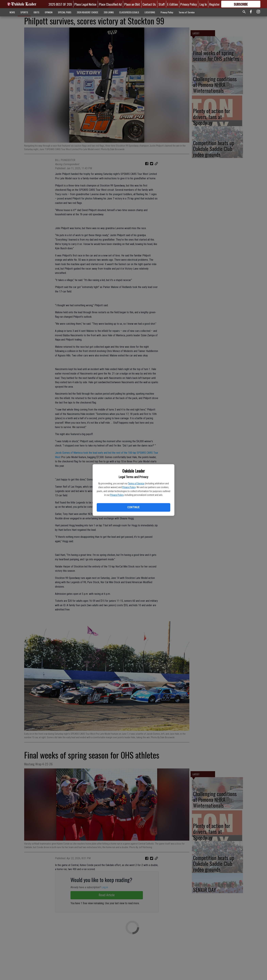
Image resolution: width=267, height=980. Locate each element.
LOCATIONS (150, 12)
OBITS (36, 12)
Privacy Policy (129, 487)
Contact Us (149, 4)
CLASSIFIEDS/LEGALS (129, 12)
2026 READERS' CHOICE (88, 12)
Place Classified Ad (110, 4)
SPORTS (24, 12)
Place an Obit (132, 4)
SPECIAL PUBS (65, 12)
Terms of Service (136, 484)
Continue (133, 507)
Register (214, 4)
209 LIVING (109, 12)
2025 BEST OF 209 (60, 4)
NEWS (12, 12)
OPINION (49, 12)
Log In (203, 4)
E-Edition (172, 4)
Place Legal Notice (85, 4)
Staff (162, 4)
